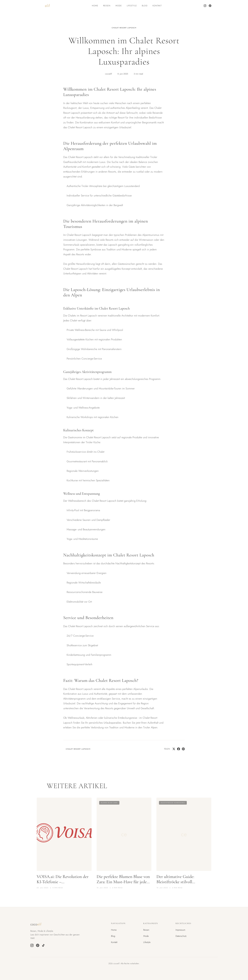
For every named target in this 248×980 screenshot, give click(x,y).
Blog (145, 6)
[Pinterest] (210, 6)
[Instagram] (205, 6)
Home (95, 6)
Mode (119, 6)
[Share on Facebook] (179, 749)
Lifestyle (132, 6)
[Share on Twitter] (174, 749)
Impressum (180, 930)
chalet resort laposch (124, 28)
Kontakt (157, 6)
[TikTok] (43, 945)
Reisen (107, 6)
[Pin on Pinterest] (183, 749)
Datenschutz (181, 936)
